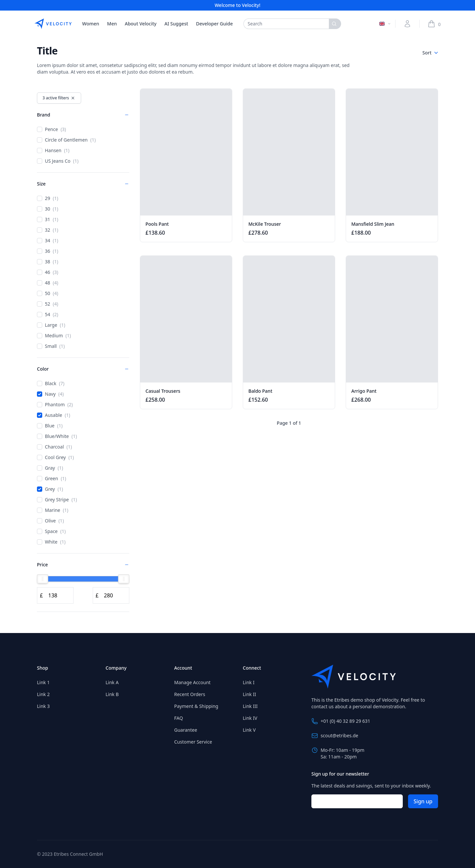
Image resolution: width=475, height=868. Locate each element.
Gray (50, 468)
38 (47, 262)
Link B (112, 694)
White (51, 542)
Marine (53, 510)
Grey (50, 489)
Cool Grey (55, 457)
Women (91, 24)
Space (51, 531)
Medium (54, 336)
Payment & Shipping (196, 706)
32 (47, 230)
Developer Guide (214, 24)
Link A (112, 682)
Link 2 (43, 694)
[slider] (43, 579)
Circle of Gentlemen (66, 140)
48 (47, 283)
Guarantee (186, 730)
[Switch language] (385, 24)
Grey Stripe (57, 500)
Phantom (55, 405)
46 (47, 272)
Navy (50, 394)
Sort (430, 53)
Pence (51, 129)
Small (51, 346)
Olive (50, 521)
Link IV (250, 718)
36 (47, 251)
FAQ (179, 718)
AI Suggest (176, 24)
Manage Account (192, 682)
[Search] (335, 24)
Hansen (53, 150)
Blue (50, 426)
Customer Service (193, 742)
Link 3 (43, 706)
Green (52, 479)
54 (47, 315)
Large (51, 325)
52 (47, 304)
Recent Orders (190, 694)
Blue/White (57, 436)
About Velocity (141, 24)
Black (51, 384)
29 (47, 198)
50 (47, 293)
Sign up (423, 801)
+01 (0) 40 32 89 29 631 (341, 721)
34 (47, 241)
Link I (249, 682)
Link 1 (43, 682)
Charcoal (54, 447)
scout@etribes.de (335, 736)
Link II (249, 694)
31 (47, 219)
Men (112, 24)
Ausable (54, 415)
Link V (249, 730)
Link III (250, 706)
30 (47, 209)
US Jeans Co (58, 161)
